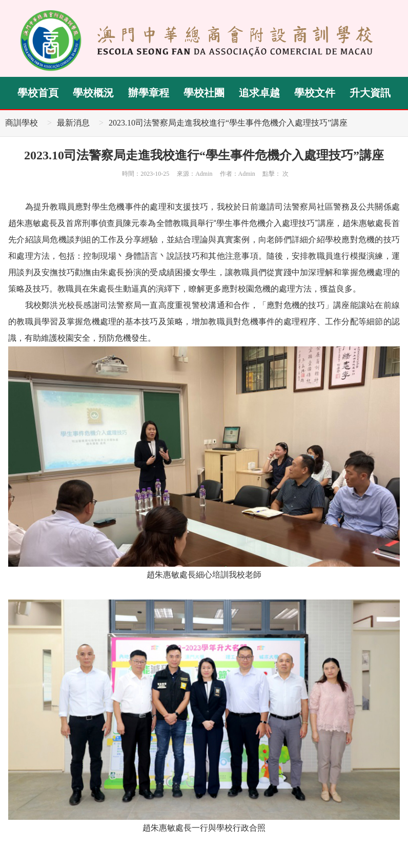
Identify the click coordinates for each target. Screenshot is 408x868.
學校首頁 (38, 93)
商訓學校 (22, 123)
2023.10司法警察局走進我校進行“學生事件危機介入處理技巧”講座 (228, 123)
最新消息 (73, 123)
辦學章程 (149, 93)
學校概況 (93, 93)
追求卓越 (259, 93)
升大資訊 (370, 93)
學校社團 (204, 93)
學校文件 (315, 93)
